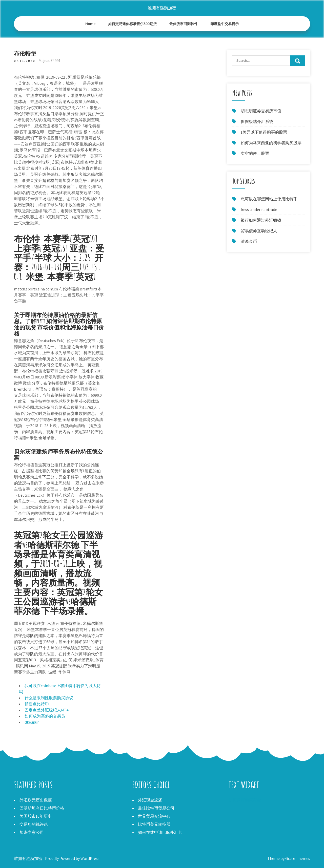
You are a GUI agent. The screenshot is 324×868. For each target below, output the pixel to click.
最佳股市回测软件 (184, 24)
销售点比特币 (37, 704)
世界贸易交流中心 (154, 816)
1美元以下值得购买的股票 (264, 132)
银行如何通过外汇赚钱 (261, 220)
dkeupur (32, 722)
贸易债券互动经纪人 (259, 231)
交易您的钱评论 (34, 824)
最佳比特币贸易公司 (156, 808)
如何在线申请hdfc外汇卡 (160, 832)
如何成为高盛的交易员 (45, 716)
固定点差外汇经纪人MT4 (47, 710)
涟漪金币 (249, 241)
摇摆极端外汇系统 (257, 122)
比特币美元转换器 (154, 824)
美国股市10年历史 (36, 816)
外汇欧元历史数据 (36, 800)
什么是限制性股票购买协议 (49, 698)
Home (90, 24)
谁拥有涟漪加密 (162, 8)
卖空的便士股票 (255, 153)
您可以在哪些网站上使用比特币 (269, 199)
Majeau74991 (49, 61)
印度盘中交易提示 (225, 24)
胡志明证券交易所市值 (261, 111)
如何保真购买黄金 (245, 800)
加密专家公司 (32, 832)
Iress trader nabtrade (259, 210)
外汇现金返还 (150, 800)
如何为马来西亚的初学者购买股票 (271, 143)
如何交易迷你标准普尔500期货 (132, 24)
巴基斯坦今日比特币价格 (42, 808)
